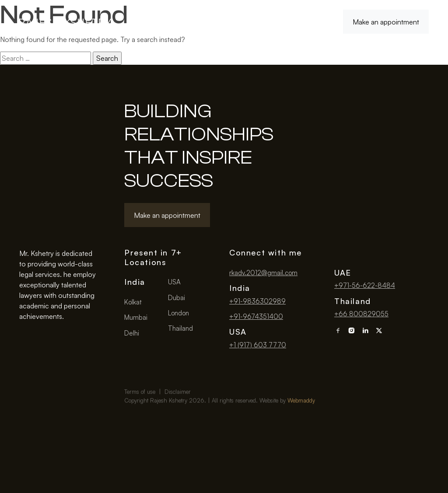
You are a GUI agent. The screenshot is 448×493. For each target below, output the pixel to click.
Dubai (177, 298)
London (178, 313)
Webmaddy (301, 415)
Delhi (132, 333)
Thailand (180, 328)
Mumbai (136, 317)
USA (174, 282)
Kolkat (133, 302)
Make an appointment (386, 22)
